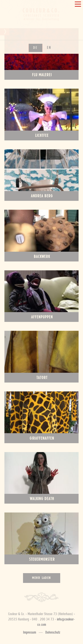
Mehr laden (42, 578)
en (49, 106)
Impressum (30, 632)
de (36, 106)
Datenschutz (53, 632)
